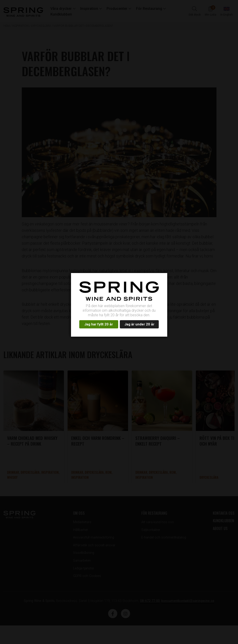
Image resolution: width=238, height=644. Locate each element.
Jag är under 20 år (139, 324)
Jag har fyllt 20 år (99, 324)
